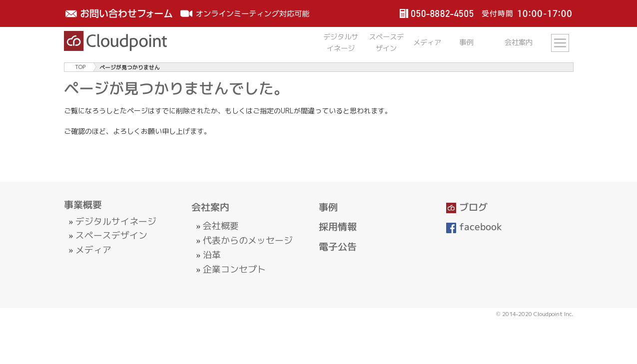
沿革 (212, 255)
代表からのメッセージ (248, 240)
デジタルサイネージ (116, 221)
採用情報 (338, 227)
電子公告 (338, 247)
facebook (474, 227)
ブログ (467, 207)
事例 (328, 207)
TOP (80, 67)
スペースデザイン (111, 235)
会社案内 (210, 207)
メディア (93, 250)
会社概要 (221, 226)
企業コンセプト (234, 269)
